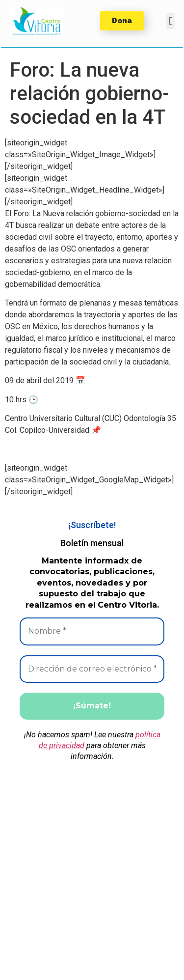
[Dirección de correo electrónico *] (92, 669)
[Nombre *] (92, 631)
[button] (37, 21)
